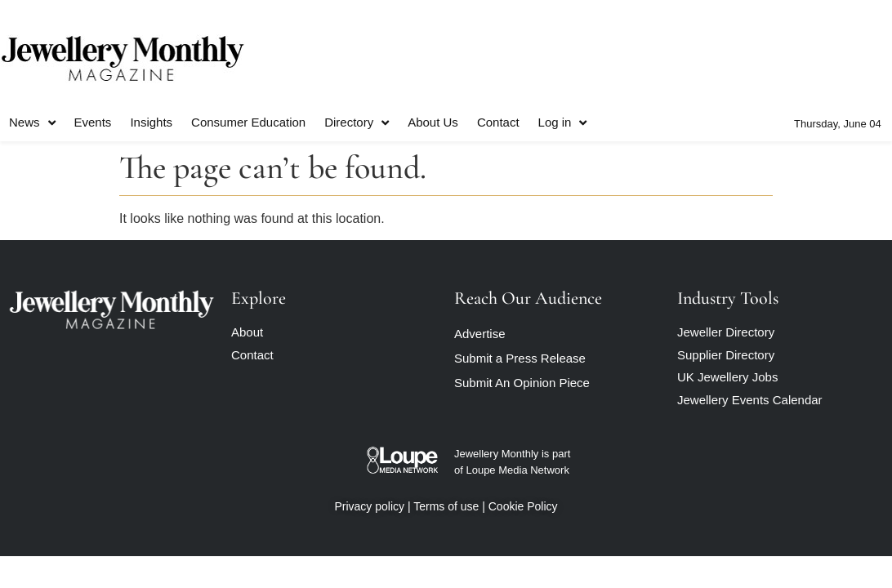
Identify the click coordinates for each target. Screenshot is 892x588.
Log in (563, 123)
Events (93, 122)
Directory (357, 123)
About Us (433, 122)
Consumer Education (248, 122)
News (32, 123)
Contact (498, 122)
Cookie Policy (523, 506)
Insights (151, 122)
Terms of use (446, 506)
